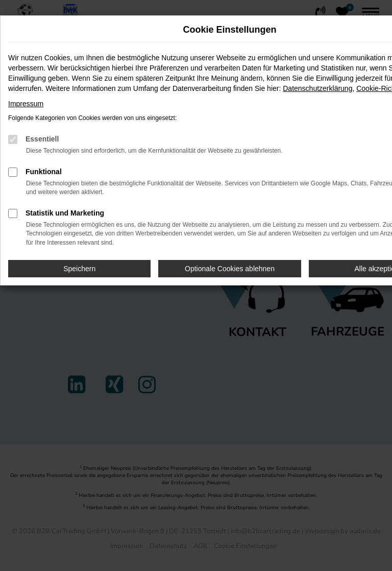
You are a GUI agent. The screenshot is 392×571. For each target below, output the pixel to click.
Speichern (79, 269)
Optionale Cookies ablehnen (230, 269)
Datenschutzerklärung (317, 88)
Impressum (26, 104)
